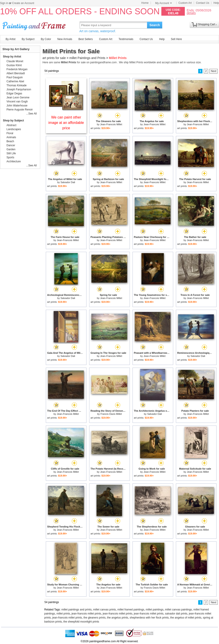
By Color (46, 39)
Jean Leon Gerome (18, 97)
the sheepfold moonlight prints (81, 622)
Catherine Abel (15, 81)
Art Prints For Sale (35, 25)
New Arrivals (65, 39)
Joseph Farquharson (19, 89)
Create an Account (23, 3)
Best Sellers (86, 39)
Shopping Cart (207, 24)
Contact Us (203, 3)
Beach (10, 141)
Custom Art (185, 3)
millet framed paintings (131, 610)
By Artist (11, 39)
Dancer (11, 145)
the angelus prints (118, 618)
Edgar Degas (14, 93)
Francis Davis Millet (111, 414)
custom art (177, 62)
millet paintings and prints (77, 610)
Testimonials (126, 39)
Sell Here (176, 39)
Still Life (11, 153)
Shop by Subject (13, 121)
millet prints (63, 614)
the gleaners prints (94, 618)
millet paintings (155, 610)
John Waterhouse (17, 106)
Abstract (11, 125)
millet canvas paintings (178, 610)
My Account (164, 3)
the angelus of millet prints (186, 618)
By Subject (28, 39)
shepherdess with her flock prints (149, 618)
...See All (31, 114)
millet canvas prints (105, 610)
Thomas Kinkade (17, 85)
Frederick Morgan (17, 69)
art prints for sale (54, 58)
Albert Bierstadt (16, 73)
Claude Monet (15, 61)
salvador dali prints (176, 614)
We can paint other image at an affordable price (66, 123)
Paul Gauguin (15, 77)
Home (145, 3)
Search (155, 25)
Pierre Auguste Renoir (20, 110)
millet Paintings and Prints (87, 58)
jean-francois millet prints (86, 614)
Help (216, 3)
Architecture (14, 161)
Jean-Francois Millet (111, 124)
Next (214, 71)
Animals (11, 137)
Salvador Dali (68, 182)
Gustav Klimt (14, 65)
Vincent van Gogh (17, 102)
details (191, 13)
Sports (10, 157)
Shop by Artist (12, 57)
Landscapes (14, 129)
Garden (11, 149)
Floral (10, 133)
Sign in (4, 3)
